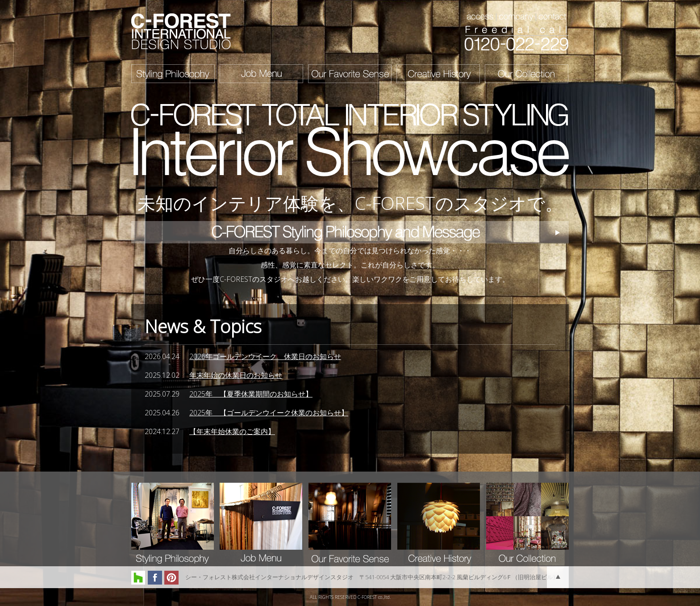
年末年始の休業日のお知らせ (236, 375)
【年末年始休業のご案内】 (232, 431)
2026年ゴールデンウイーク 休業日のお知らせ (265, 356)
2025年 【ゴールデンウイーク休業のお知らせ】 (269, 413)
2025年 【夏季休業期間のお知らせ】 (251, 394)
